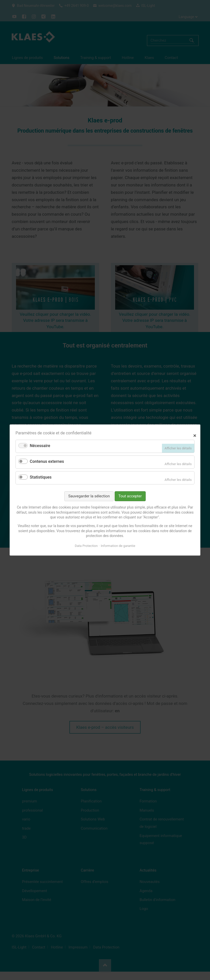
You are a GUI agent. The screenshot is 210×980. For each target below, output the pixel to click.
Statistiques (41, 477)
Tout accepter (130, 496)
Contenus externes (47, 461)
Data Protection (86, 546)
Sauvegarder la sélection (89, 496)
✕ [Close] (195, 435)
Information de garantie (118, 546)
